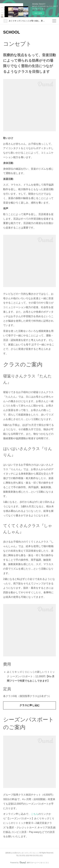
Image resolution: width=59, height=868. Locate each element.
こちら (35, 814)
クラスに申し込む (30, 705)
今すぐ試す (38, 13)
